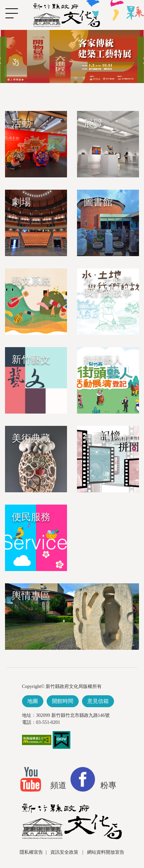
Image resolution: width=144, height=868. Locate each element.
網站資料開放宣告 (106, 852)
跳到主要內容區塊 (3, 33)
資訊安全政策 (65, 852)
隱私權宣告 (31, 852)
